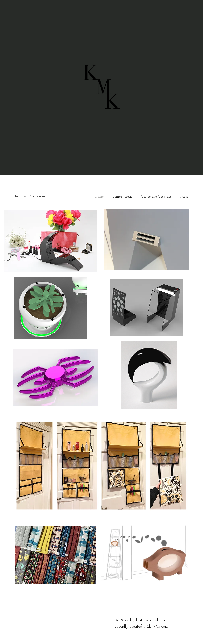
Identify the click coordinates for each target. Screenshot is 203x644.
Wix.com (160, 626)
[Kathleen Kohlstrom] (42, 196)
